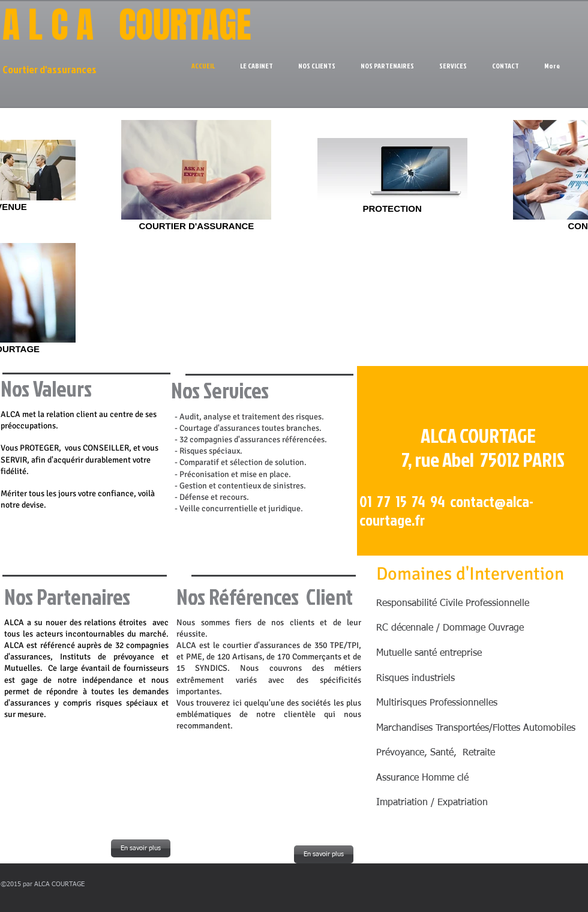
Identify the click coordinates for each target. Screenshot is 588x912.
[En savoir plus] (141, 848)
